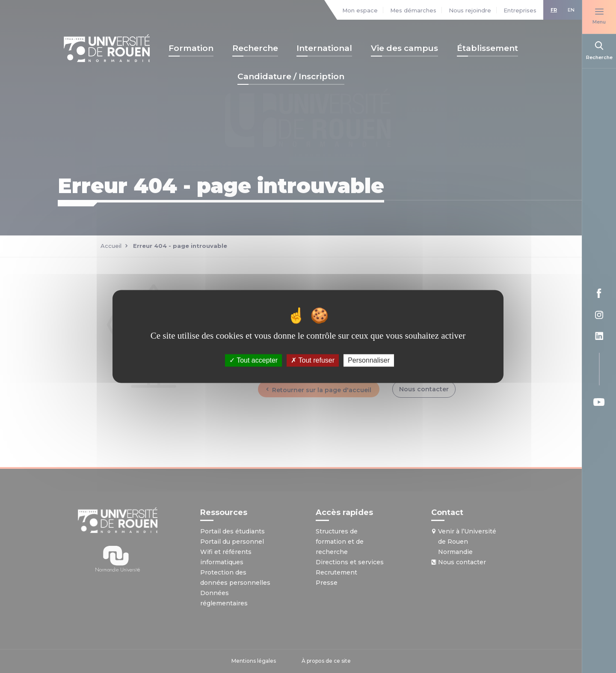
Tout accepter (253, 360)
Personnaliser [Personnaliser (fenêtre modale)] (369, 360)
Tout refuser (313, 360)
